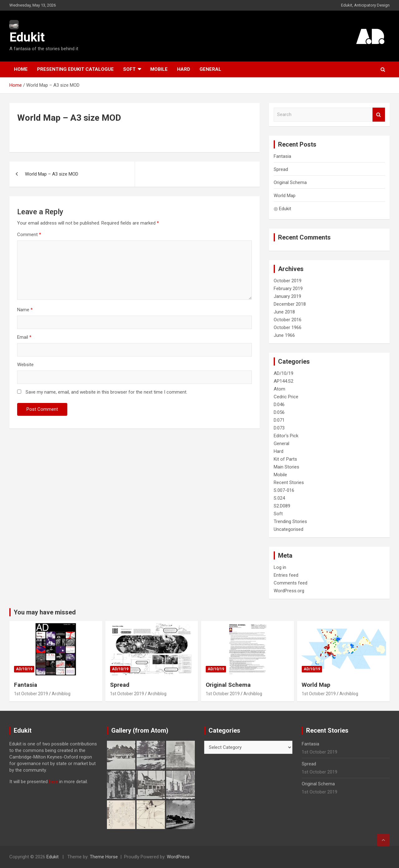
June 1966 (284, 335)
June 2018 (284, 312)
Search (379, 115)
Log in (280, 567)
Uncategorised (288, 529)
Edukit (27, 37)
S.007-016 (284, 490)
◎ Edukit (282, 209)
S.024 (279, 498)
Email (24, 337)
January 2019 (287, 296)
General (210, 69)
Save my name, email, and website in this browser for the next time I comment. (106, 392)
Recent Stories (289, 482)
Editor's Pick (286, 436)
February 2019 (288, 289)
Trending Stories (290, 521)
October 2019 (288, 281)
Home (21, 69)
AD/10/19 (284, 373)
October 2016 (288, 320)
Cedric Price (286, 397)
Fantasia (282, 156)
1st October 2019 (31, 694)
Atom (279, 389)
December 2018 (290, 304)
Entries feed (286, 575)
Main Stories (286, 467)
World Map (285, 196)
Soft (129, 69)
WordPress (178, 857)
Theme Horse (104, 857)
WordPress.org (289, 591)
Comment (29, 235)
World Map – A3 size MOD (52, 174)
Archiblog (61, 694)
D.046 (279, 405)
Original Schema (290, 182)
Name (25, 310)
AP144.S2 (284, 381)
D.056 (279, 412)
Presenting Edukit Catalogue (75, 69)
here (53, 782)
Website (25, 365)
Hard (184, 69)
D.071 (279, 420)
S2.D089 (282, 506)
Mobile (159, 69)
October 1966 (288, 327)
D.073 (279, 428)
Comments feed (291, 583)
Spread (281, 169)
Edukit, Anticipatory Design (365, 5)
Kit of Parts (285, 459)
